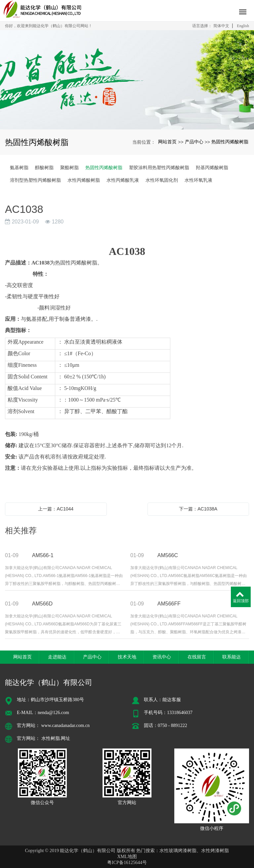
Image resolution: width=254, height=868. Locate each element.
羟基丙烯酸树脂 (212, 168)
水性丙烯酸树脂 (84, 180)
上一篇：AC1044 (56, 509)
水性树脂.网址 (56, 738)
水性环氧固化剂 (162, 180)
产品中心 (194, 142)
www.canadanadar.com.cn (65, 725)
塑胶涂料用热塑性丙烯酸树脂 (159, 168)
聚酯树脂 (69, 168)
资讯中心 (162, 657)
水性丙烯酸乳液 (123, 180)
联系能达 (232, 657)
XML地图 (127, 857)
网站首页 (167, 142)
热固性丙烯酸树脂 (230, 142)
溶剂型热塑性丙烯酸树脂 (35, 180)
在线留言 (197, 657)
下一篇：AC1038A (198, 509)
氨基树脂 (19, 168)
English (243, 26)
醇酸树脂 (44, 168)
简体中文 (221, 26)
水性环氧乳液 (198, 180)
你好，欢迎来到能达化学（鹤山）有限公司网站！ (49, 26)
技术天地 (127, 657)
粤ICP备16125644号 (127, 863)
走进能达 (57, 657)
